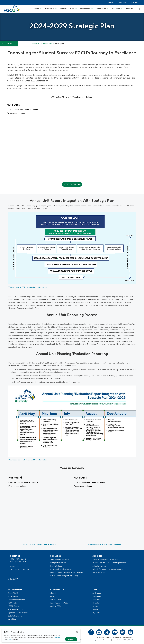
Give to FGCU (55, 600)
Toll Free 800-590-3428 (20, 570)
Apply (111, 3)
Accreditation (13, 597)
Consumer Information (17, 600)
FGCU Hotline (13, 603)
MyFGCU (134, 3)
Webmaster (107, 640)
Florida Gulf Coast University (41, 44)
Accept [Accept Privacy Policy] (71, 639)
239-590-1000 (16, 567)
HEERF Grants (13, 606)
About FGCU (13, 593)
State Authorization (15, 616)
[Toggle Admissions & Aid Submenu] (68, 9)
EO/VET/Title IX (128, 640)
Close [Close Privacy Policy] (77, 632)
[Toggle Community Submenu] (102, 9)
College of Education (58, 563)
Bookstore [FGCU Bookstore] (96, 600)
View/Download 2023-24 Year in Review (105, 545)
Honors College (56, 566)
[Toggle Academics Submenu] (51, 9)
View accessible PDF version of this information (28, 287)
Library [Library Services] (95, 610)
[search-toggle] (139, 9)
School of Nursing (99, 566)
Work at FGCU (56, 606)
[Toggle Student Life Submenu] (86, 9)
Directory (122, 3)
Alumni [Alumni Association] (53, 593)
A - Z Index (97, 593)
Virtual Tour (12, 619)
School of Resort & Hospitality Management (109, 569)
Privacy (57, 638)
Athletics (130, 9)
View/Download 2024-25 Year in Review (39, 545)
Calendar (96, 603)
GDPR (9, 640)
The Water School (99, 573)
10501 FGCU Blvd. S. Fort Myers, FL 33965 (18, 561)
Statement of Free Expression (91, 640)
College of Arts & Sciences (60, 560)
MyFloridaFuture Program (18, 613)
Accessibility (116, 640)
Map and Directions (15, 610)
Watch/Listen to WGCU (59, 603)
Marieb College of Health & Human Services (67, 573)
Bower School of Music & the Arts (105, 560)
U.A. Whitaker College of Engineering (64, 576)
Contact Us (14, 579)
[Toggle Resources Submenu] (117, 9)
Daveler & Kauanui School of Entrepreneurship (110, 563)
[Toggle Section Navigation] (9, 43)
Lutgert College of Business (61, 569)
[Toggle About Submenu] (38, 9)
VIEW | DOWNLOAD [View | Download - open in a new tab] (72, 184)
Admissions (97, 597)
